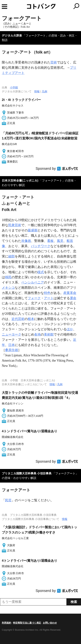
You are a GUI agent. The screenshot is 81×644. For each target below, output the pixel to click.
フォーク (34, 298)
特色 (47, 293)
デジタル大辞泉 (12, 36)
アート (49, 298)
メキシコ (8, 288)
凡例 (44, 91)
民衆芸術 (15, 225)
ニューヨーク (12, 334)
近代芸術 (18, 319)
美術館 (49, 334)
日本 (12, 345)
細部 (12, 256)
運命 (73, 298)
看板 (50, 241)
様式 (41, 272)
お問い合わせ (50, 623)
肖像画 (26, 241)
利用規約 (6, 623)
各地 (37, 334)
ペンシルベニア (33, 282)
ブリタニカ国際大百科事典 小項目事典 (27, 473)
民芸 (8, 500)
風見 (60, 241)
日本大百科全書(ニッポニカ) (20, 181)
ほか (70, 329)
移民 (8, 277)
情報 (37, 91)
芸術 (54, 62)
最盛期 (33, 230)
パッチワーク (41, 246)
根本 (31, 319)
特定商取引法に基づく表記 (27, 623)
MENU (4, 7)
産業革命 (70, 293)
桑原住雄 (12, 350)
